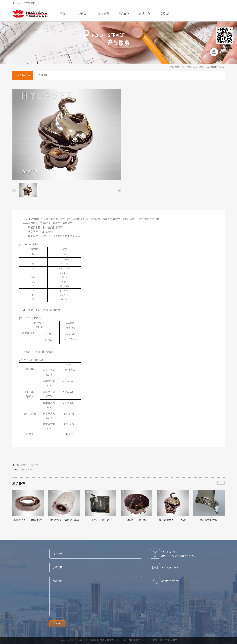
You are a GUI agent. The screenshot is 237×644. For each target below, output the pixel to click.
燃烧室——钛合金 (137, 520)
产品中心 (201, 67)
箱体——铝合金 (100, 520)
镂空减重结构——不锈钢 (173, 520)
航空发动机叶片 (209, 520)
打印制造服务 (217, 67)
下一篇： (24, 470)
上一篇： (25, 465)
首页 (62, 14)
